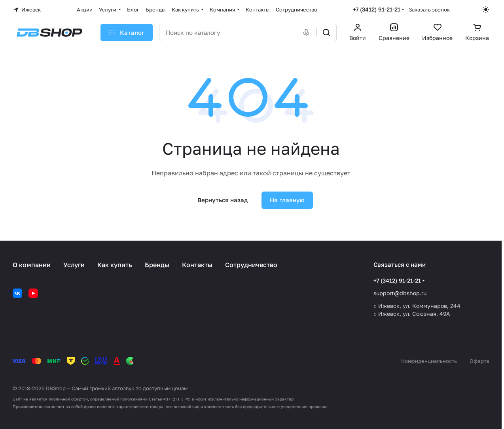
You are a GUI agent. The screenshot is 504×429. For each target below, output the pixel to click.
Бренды (157, 265)
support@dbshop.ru (400, 293)
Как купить (115, 265)
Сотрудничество (251, 265)
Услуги (74, 265)
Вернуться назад (223, 200)
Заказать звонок (429, 9)
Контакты (197, 265)
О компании (32, 265)
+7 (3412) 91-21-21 (377, 9)
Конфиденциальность (429, 361)
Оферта (479, 361)
